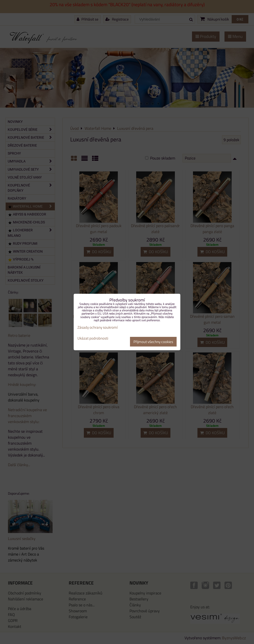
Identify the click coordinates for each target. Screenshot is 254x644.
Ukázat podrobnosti (93, 338)
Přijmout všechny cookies (153, 342)
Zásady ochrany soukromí (97, 327)
